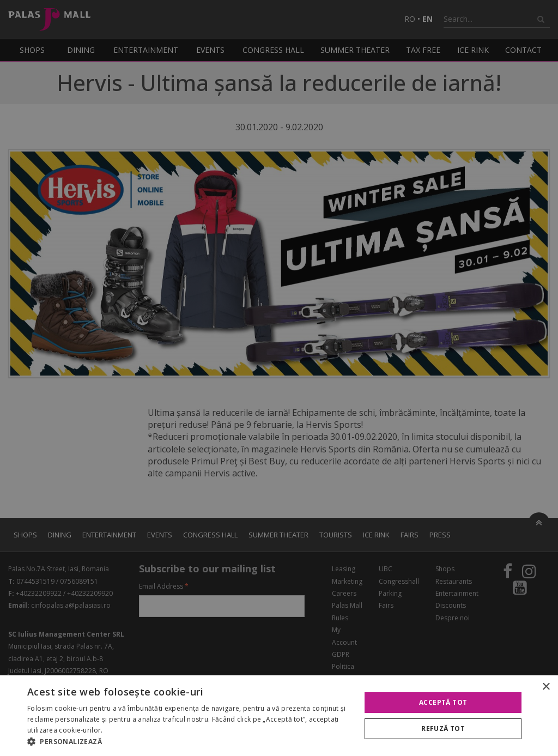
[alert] (279, 378)
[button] (189, 742)
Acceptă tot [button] (443, 702)
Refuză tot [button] (443, 728)
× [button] (546, 687)
